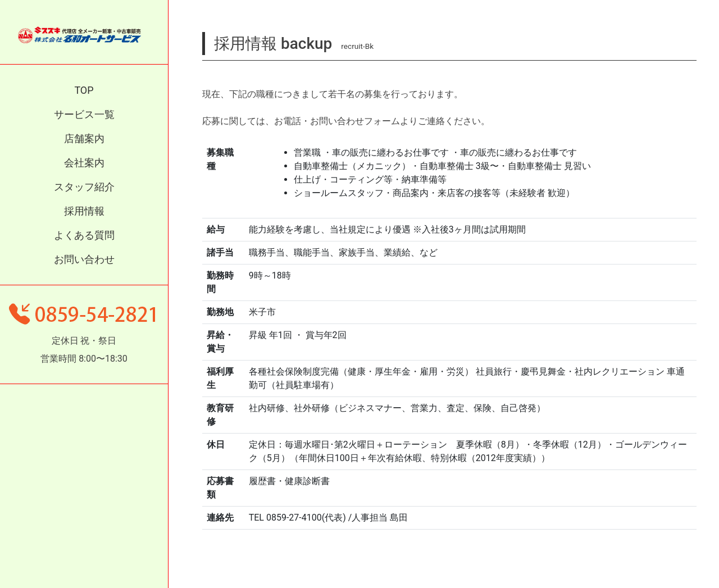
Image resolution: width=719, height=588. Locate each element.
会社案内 (84, 163)
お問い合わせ (84, 259)
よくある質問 (84, 235)
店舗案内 (84, 138)
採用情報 (84, 211)
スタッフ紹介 (84, 187)
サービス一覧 (84, 114)
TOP (84, 90)
